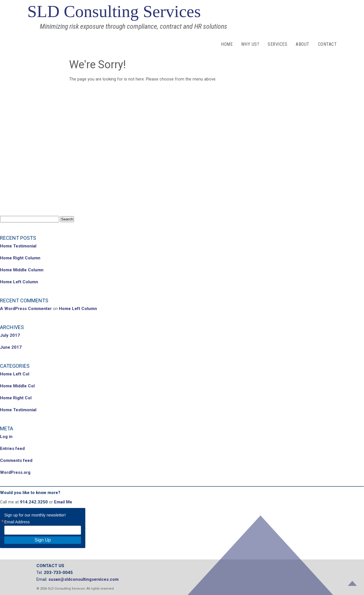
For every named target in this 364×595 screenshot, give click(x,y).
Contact (327, 44)
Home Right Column (20, 258)
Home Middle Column (22, 270)
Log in (6, 437)
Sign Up (43, 540)
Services (277, 44)
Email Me (63, 502)
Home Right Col (16, 398)
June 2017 (11, 347)
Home (227, 44)
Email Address (17, 522)
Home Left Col (15, 374)
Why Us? (250, 44)
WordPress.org (15, 472)
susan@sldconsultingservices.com (83, 579)
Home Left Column (19, 282)
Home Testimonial (18, 246)
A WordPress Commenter (26, 309)
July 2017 (10, 335)
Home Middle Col (17, 386)
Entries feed (12, 449)
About (302, 44)
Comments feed (16, 460)
